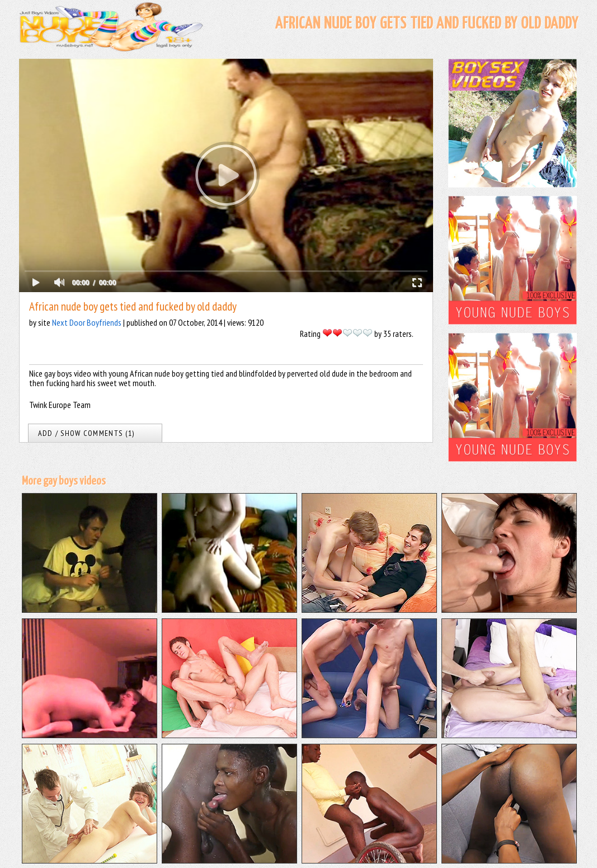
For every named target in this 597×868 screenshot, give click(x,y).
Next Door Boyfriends (87, 322)
